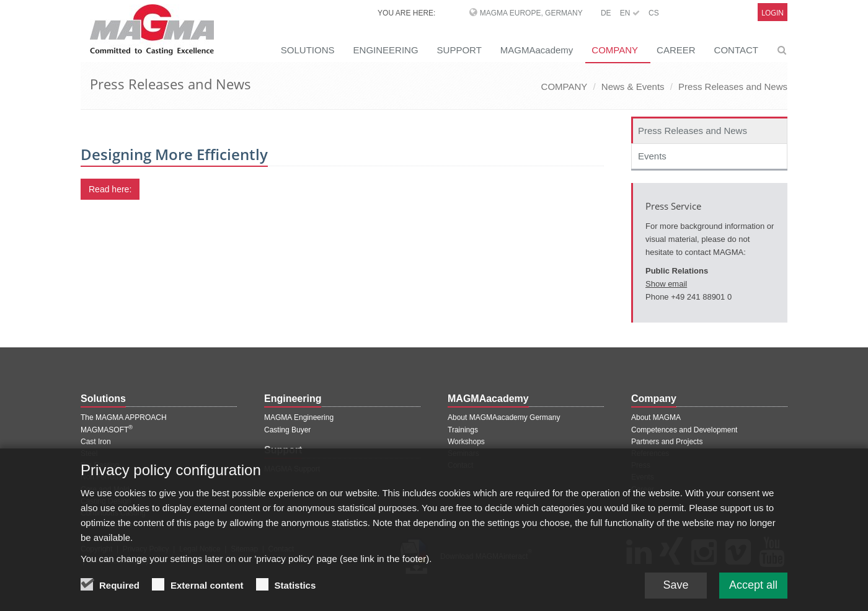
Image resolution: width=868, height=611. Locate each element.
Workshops (466, 442)
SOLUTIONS (308, 50)
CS (654, 13)
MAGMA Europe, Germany (531, 13)
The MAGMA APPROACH (124, 417)
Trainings (463, 430)
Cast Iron (96, 442)
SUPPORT (459, 50)
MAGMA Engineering (299, 417)
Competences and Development (684, 430)
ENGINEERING (386, 50)
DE (606, 13)
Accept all (753, 595)
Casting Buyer (287, 430)
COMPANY (615, 50)
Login (773, 13)
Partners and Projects (667, 442)
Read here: (110, 189)
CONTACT (736, 50)
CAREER (676, 50)
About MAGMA (656, 417)
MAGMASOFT (107, 430)
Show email (666, 284)
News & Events (633, 87)
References (650, 453)
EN (630, 13)
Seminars (463, 453)
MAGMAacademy (537, 50)
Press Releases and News (733, 87)
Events (652, 156)
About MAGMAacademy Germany (504, 417)
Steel (89, 453)
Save (675, 595)
